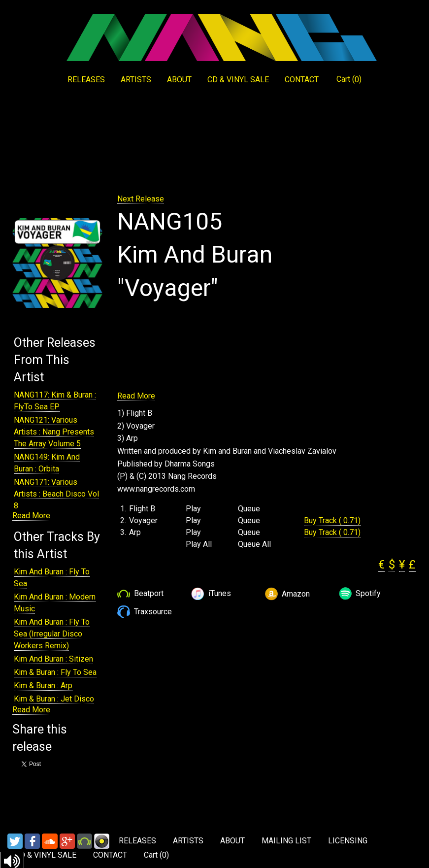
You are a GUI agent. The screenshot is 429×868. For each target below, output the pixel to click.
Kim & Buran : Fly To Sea (55, 672)
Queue (249, 509)
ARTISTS (136, 80)
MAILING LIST (286, 841)
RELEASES (86, 80)
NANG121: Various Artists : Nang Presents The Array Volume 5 (54, 432)
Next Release (141, 199)
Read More (31, 516)
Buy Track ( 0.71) (332, 520)
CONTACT (302, 80)
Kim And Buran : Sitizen (53, 659)
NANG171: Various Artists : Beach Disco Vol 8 (56, 494)
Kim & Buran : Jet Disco (54, 699)
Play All (199, 544)
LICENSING (348, 841)
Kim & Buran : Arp (43, 685)
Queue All (254, 544)
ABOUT (179, 80)
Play (193, 509)
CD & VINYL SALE (238, 80)
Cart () (349, 79)
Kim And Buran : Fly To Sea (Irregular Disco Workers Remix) (52, 634)
